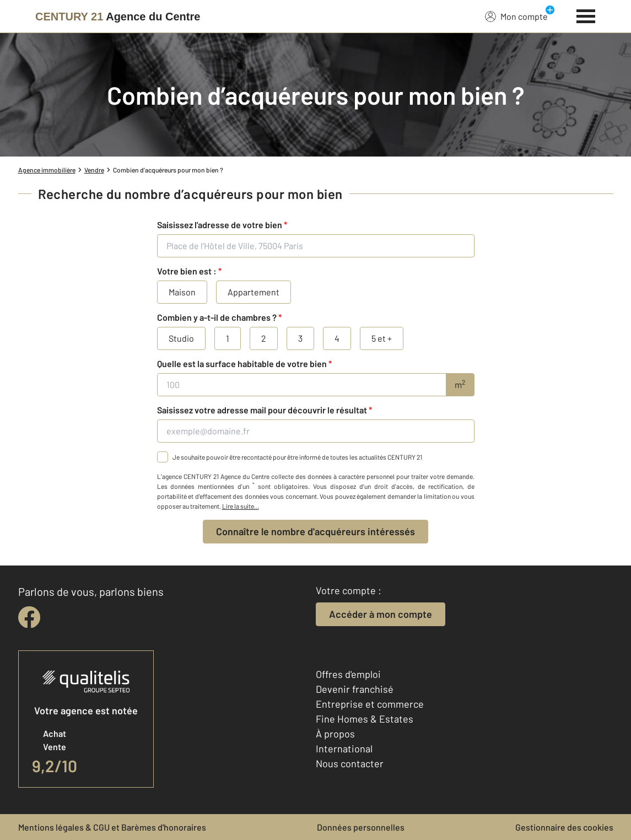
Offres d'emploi (348, 674)
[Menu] (586, 15)
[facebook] (29, 617)
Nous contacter (350, 763)
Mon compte (516, 16)
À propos (335, 734)
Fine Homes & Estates (365, 719)
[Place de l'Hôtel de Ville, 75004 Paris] (316, 246)
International (344, 749)
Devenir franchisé (355, 689)
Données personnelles (361, 827)
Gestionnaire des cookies (564, 827)
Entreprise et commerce (370, 704)
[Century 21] (118, 17)
